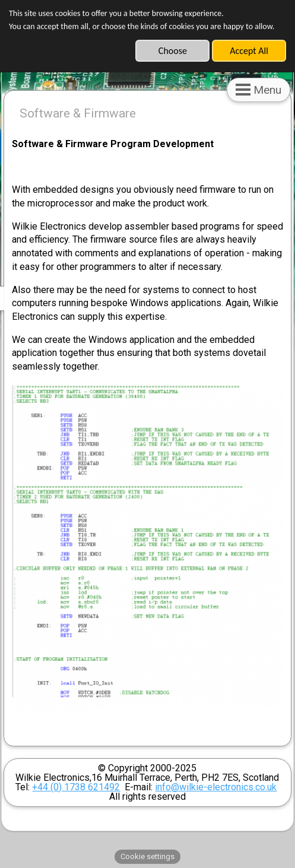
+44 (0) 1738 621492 (76, 787)
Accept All (249, 51)
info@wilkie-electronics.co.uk (216, 787)
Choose (173, 51)
